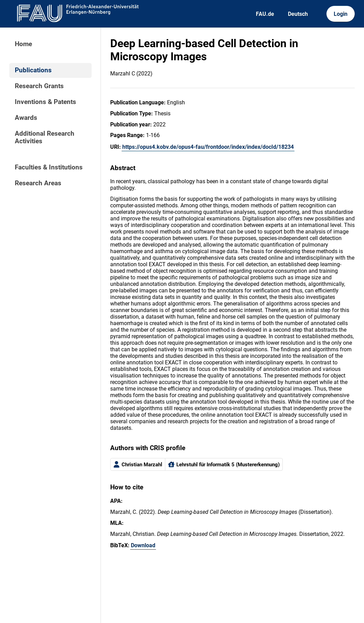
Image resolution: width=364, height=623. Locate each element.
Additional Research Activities (45, 137)
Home (23, 44)
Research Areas (38, 183)
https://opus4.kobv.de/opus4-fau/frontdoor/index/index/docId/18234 (208, 147)
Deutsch (298, 14)
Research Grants (39, 86)
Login (341, 14)
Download (143, 545)
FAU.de (265, 14)
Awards (26, 118)
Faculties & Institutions (49, 167)
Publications (33, 70)
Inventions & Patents (45, 102)
